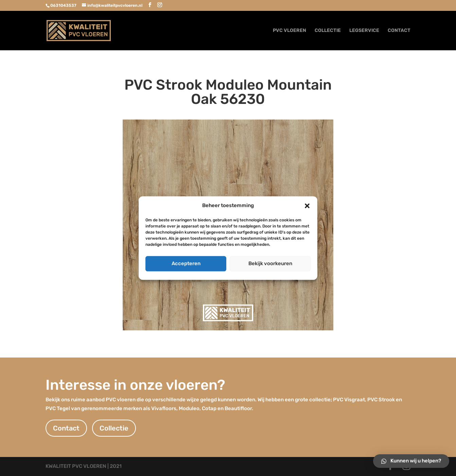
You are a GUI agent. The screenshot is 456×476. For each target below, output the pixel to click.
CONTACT (399, 31)
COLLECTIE (328, 31)
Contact (66, 428)
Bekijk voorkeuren (270, 263)
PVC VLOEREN (290, 31)
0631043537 (63, 5)
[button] (307, 206)
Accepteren (186, 263)
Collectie (114, 428)
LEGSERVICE (364, 31)
